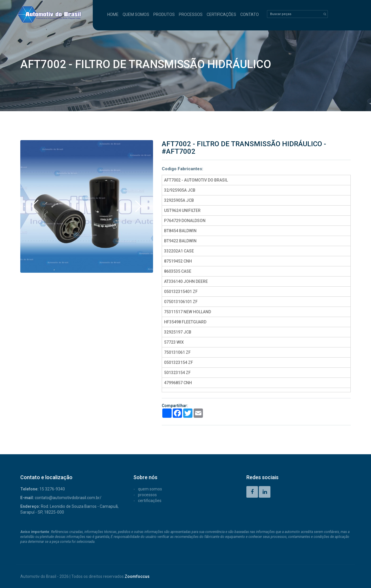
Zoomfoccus (137, 576)
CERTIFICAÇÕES (221, 14)
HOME (113, 14)
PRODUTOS (164, 14)
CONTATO (250, 14)
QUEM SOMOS (136, 14)
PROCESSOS (191, 14)
